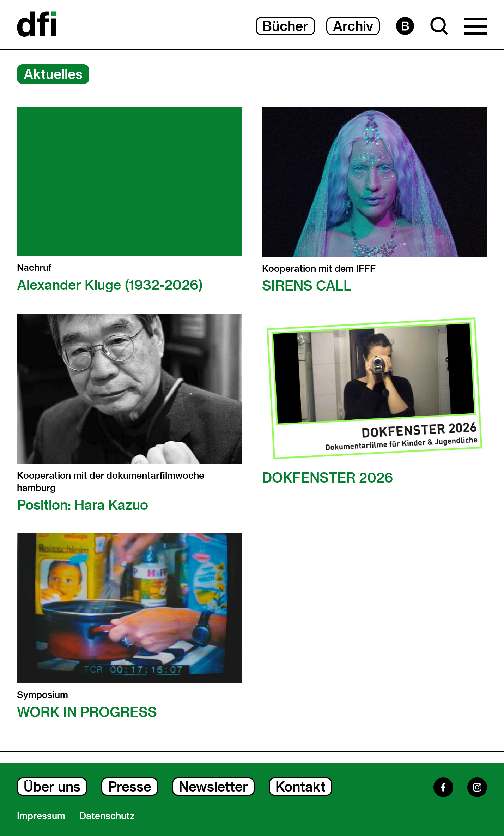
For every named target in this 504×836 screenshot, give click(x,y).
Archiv (353, 26)
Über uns (52, 787)
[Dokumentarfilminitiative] (37, 25)
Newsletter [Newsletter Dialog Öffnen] (213, 787)
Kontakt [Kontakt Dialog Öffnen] (300, 787)
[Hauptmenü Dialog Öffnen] (476, 28)
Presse (130, 787)
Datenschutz (107, 816)
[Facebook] (443, 787)
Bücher (285, 26)
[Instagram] (477, 787)
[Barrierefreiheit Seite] (405, 26)
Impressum (41, 816)
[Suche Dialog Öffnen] (439, 26)
